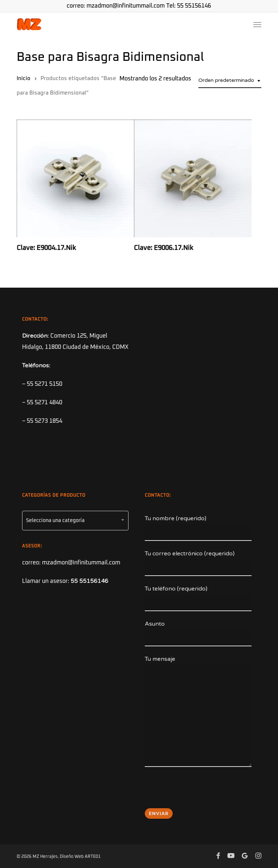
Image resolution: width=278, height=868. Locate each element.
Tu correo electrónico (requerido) (198, 563)
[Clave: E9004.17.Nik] (75, 178)
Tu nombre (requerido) (198, 528)
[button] (257, 24)
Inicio (24, 78)
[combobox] (230, 81)
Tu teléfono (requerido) (198, 598)
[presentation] (200, 792)
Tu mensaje (198, 713)
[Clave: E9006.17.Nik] (193, 178)
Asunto (198, 633)
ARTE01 (93, 857)
